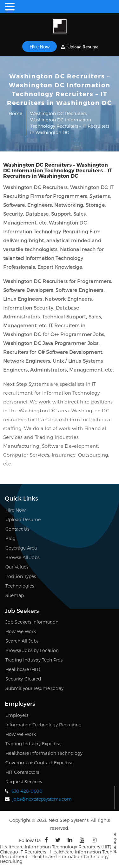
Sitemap (15, 595)
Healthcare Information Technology (44, 753)
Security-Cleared (23, 679)
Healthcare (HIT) (23, 669)
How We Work (21, 631)
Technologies (20, 586)
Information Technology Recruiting (43, 725)
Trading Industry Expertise (33, 744)
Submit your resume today (34, 688)
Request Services (24, 782)
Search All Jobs (22, 641)
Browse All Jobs (22, 557)
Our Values (17, 567)
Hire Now (40, 46)
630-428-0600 (27, 791)
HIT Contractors (22, 772)
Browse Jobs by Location (32, 650)
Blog (10, 538)
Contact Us (17, 529)
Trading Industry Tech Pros (34, 660)
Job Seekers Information (32, 622)
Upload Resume (80, 47)
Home (15, 113)
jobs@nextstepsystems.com (42, 799)
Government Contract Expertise (39, 763)
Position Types (21, 576)
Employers (17, 715)
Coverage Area (21, 548)
